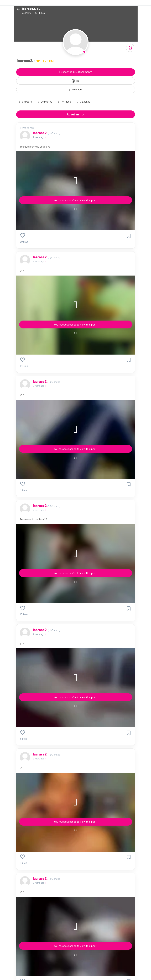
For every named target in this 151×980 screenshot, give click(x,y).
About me (75, 114)
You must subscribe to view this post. (76, 200)
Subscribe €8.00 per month (76, 72)
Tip (75, 81)
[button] (130, 48)
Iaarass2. (41, 133)
